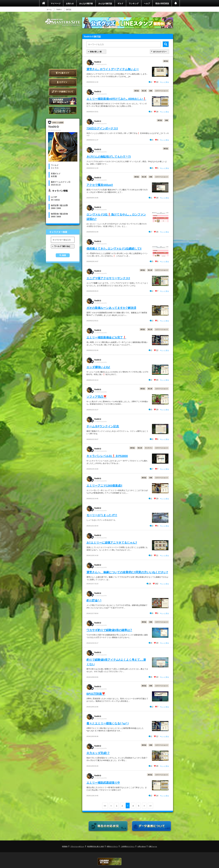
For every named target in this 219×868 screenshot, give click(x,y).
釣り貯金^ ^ (94, 600)
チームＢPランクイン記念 (103, 426)
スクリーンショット (162, 91)
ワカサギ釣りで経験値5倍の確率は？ (109, 630)
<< (105, 806)
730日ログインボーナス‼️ (102, 128)
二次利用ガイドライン (128, 846)
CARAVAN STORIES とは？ (63, 101)
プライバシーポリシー (77, 846)
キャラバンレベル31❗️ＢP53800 (107, 456)
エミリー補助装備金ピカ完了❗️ (106, 337)
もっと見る (164, 82)
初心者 (144, 91)
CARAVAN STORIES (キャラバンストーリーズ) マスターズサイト (63, 22)
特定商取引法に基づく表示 (96, 846)
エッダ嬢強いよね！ (98, 367)
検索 (64, 255)
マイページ (56, 3)
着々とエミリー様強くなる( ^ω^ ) (108, 723)
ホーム (49, 9)
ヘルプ (147, 3)
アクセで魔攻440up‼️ (100, 185)
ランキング (134, 3)
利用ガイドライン (112, 846)
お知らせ (70, 3)
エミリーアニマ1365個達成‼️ (104, 485)
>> (150, 806)
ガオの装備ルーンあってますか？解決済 (111, 308)
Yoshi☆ (59, 9)
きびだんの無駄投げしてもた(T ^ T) (109, 156)
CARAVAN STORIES (109, 862)
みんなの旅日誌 (105, 3)
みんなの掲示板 (86, 3)
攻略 (151, 91)
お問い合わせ (142, 846)
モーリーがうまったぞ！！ (102, 515)
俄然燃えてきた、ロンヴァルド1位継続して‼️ (114, 248)
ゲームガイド (63, 110)
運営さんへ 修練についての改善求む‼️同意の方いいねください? (127, 572)
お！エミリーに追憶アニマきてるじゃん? (112, 542)
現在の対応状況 (162, 3)
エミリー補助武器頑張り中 (103, 782)
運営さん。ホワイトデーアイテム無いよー (113, 69)
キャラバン (149, 448)
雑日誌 (166, 61)
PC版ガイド (63, 73)
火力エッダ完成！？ (98, 753)
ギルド (120, 3)
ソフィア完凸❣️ (97, 396)
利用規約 (65, 846)
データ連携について (63, 92)
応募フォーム (153, 846)
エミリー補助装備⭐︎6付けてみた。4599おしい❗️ (116, 99)
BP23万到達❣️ (96, 694)
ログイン (63, 82)
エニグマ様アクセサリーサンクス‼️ (108, 278)
